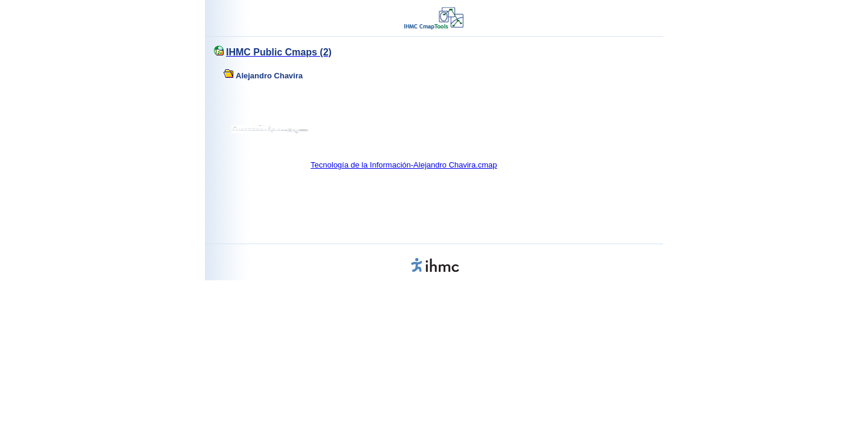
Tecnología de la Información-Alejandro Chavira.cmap (404, 165)
